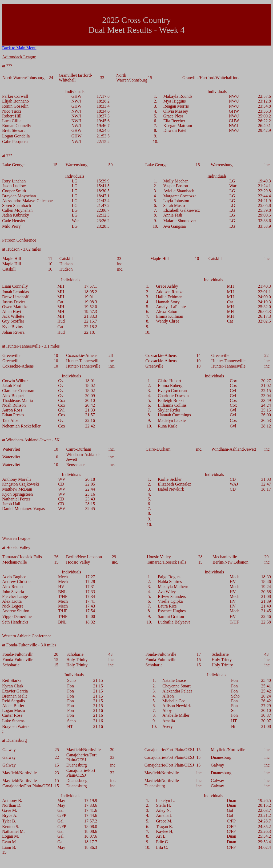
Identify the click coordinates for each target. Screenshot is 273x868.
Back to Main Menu (19, 48)
